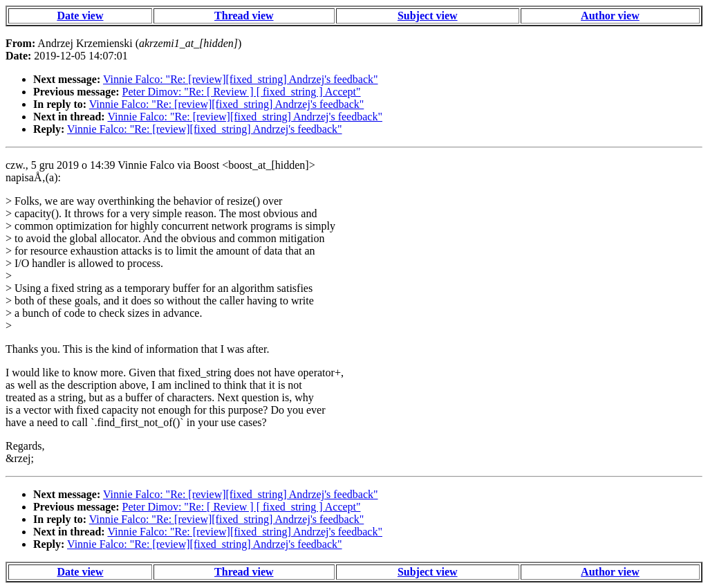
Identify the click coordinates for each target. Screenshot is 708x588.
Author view (610, 16)
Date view (80, 16)
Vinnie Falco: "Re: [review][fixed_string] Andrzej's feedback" (241, 79)
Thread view (244, 16)
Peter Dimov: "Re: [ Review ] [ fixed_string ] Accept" (242, 92)
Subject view (428, 16)
